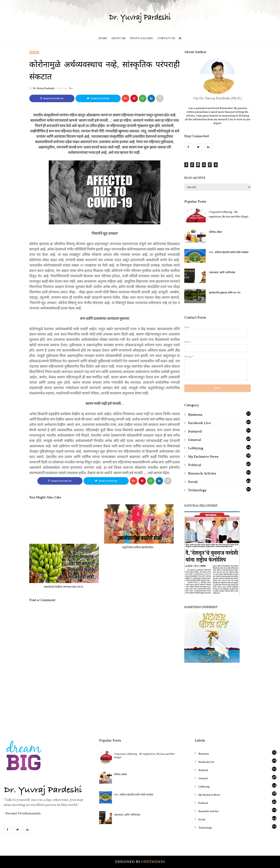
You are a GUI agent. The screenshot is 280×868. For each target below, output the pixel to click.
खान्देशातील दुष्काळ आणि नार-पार (225, 293)
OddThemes (153, 862)
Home (103, 38)
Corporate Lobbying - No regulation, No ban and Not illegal (229, 214)
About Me (118, 38)
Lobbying (196, 448)
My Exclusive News (203, 457)
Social (34, 53)
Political (195, 465)
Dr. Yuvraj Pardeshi (44, 89)
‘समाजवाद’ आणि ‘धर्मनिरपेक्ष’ (222, 273)
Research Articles (202, 474)
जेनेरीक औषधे (215, 232)
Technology (197, 490)
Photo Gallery (142, 38)
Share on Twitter (98, 99)
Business (195, 415)
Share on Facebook (52, 99)
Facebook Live (199, 423)
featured (195, 432)
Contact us (166, 38)
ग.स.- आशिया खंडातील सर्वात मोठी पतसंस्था (229, 253)
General (194, 440)
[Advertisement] (217, 698)
